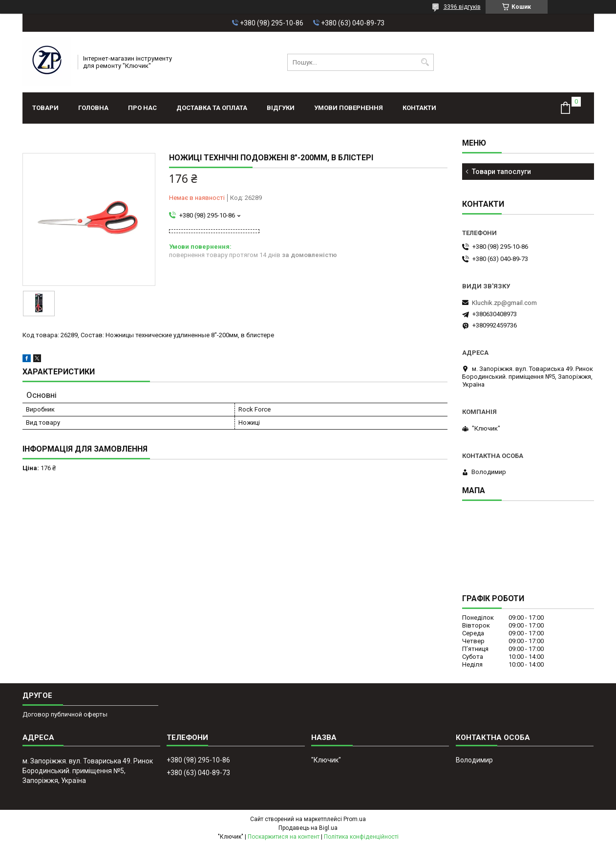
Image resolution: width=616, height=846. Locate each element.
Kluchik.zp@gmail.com (504, 303)
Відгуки (281, 108)
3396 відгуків (462, 7)
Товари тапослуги (501, 172)
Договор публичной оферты (65, 714)
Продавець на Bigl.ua (308, 828)
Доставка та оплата (212, 108)
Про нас (142, 108)
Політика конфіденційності (361, 837)
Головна (93, 108)
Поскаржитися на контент (284, 837)
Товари (45, 108)
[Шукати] (425, 62)
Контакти (419, 108)
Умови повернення (349, 108)
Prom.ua (355, 819)
